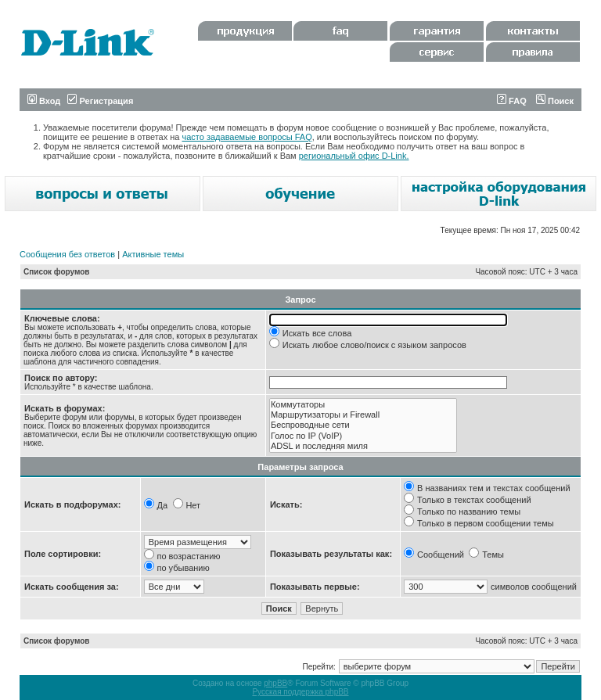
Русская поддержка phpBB (300, 692)
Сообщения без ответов (67, 254)
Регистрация (100, 101)
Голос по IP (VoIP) (363, 436)
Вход (44, 101)
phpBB (275, 683)
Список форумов (57, 272)
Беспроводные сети (363, 425)
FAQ (512, 101)
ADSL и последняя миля (363, 446)
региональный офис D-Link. (354, 156)
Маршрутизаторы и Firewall (363, 415)
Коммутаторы (363, 405)
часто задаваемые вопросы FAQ (247, 137)
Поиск (555, 101)
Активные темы (153, 254)
